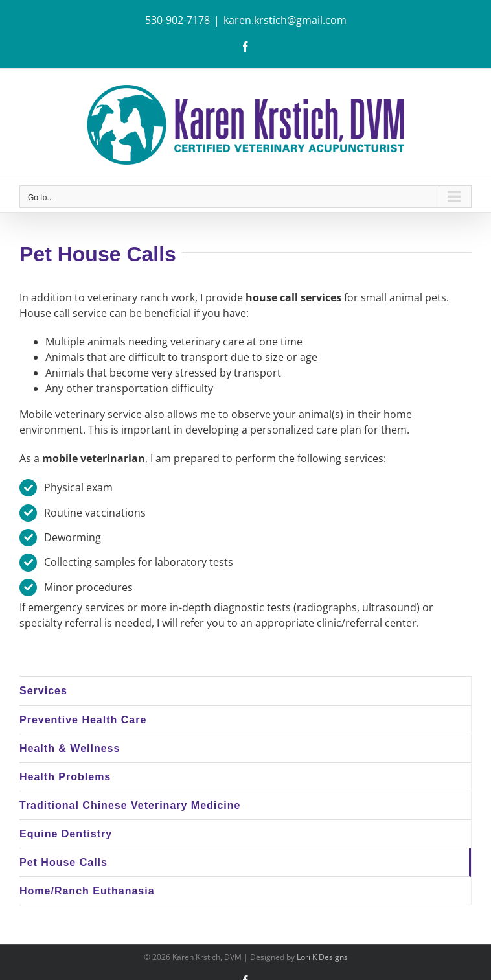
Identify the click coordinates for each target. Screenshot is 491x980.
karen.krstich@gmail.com (285, 20)
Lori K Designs (322, 957)
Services (43, 691)
